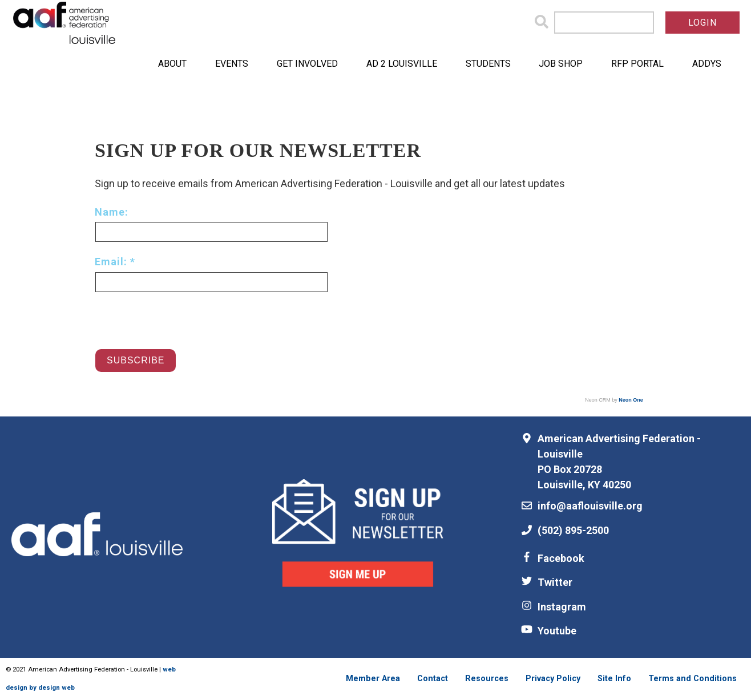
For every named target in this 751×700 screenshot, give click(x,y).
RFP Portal (637, 64)
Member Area (373, 679)
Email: (112, 262)
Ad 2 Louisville (402, 64)
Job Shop (561, 64)
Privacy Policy (553, 679)
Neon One (631, 400)
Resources (487, 679)
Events (232, 64)
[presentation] (181, 315)
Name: (112, 212)
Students (488, 64)
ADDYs (707, 64)
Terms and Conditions (693, 679)
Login (702, 23)
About (172, 64)
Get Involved (307, 64)
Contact (433, 679)
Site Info (614, 679)
